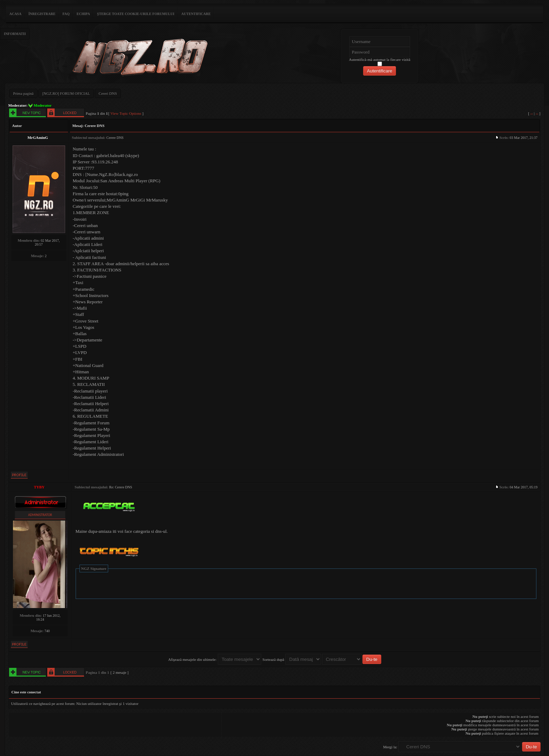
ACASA (15, 14)
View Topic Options (126, 113)
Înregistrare (42, 14)
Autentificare (196, 14)
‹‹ (532, 113)
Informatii (15, 34)
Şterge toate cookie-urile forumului (136, 14)
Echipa (83, 14)
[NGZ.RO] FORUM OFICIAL (66, 93)
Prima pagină (23, 93)
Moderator (43, 105)
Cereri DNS (108, 93)
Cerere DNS (95, 126)
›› (537, 113)
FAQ (66, 14)
